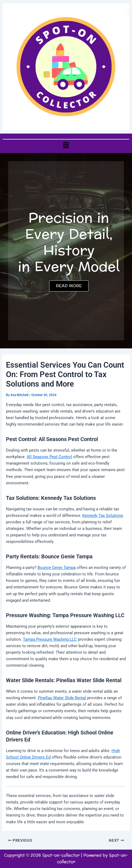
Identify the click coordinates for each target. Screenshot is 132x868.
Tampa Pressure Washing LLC (50, 639)
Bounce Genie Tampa (57, 568)
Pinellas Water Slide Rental (62, 698)
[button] (66, 145)
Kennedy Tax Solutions (103, 516)
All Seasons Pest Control (49, 457)
